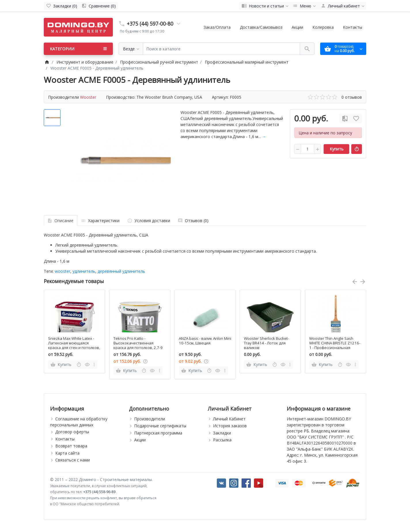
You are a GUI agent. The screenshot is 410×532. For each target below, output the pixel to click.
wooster (62, 271)
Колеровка (323, 27)
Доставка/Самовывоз (261, 27)
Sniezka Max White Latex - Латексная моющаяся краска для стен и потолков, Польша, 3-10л (74, 345)
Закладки (222, 433)
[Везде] (131, 49)
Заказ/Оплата (217, 27)
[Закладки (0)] (62, 6)
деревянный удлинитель (121, 271)
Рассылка (222, 440)
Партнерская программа (158, 433)
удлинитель (84, 271)
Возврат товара (71, 446)
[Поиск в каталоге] (221, 49)
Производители (150, 419)
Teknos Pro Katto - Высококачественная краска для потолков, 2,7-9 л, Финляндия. (138, 345)
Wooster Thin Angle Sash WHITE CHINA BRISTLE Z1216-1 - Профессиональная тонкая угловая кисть (335, 345)
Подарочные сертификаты (160, 426)
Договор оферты (72, 432)
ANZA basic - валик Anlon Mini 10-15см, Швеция (205, 341)
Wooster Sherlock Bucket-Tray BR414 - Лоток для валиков (266, 343)
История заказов (230, 426)
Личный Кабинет (229, 419)
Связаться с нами (73, 460)
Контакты (353, 27)
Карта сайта (67, 453)
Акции (297, 27)
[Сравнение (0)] (99, 6)
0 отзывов (352, 97)
